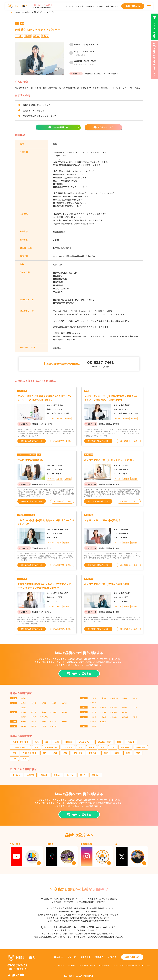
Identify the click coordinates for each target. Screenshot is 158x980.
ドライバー (93, 753)
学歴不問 (30, 775)
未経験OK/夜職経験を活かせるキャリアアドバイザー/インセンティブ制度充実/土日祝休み (44, 586)
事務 (103, 747)
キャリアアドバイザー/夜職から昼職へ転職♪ (108, 584)
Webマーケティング (20, 742)
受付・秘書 (141, 747)
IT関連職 (69, 742)
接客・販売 (78, 753)
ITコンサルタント (30, 753)
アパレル (131, 742)
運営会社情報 (104, 965)
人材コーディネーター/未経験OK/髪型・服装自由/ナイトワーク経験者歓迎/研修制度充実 (112, 398)
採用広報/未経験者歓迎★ (31, 460)
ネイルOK (16, 775)
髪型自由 (96, 775)
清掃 (37, 747)
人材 (113, 747)
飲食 (24, 758)
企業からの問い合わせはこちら (138, 965)
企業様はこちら (112, 6)
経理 (106, 753)
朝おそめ (70, 775)
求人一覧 (80, 6)
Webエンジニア (104, 742)
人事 (57, 742)
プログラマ (68, 747)
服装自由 (44, 775)
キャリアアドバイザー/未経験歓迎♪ (103, 520)
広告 (45, 753)
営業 (14, 753)
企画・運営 (125, 747)
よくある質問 (59, 965)
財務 (119, 742)
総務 (128, 753)
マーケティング (51, 747)
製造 (81, 747)
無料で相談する (132, 957)
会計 (47, 742)
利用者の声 (90, 6)
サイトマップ (118, 965)
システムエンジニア (20, 747)
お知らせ (100, 6)
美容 (138, 753)
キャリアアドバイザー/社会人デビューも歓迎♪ (109, 460)
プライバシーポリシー (87, 965)
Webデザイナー (85, 742)
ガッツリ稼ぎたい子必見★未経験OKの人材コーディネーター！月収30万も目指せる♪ (45, 398)
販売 (37, 742)
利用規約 (71, 965)
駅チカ (83, 775)
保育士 (117, 753)
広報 (65, 753)
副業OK (57, 775)
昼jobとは (70, 6)
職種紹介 (99, 957)
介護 (14, 758)
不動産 (92, 747)
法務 (55, 753)
